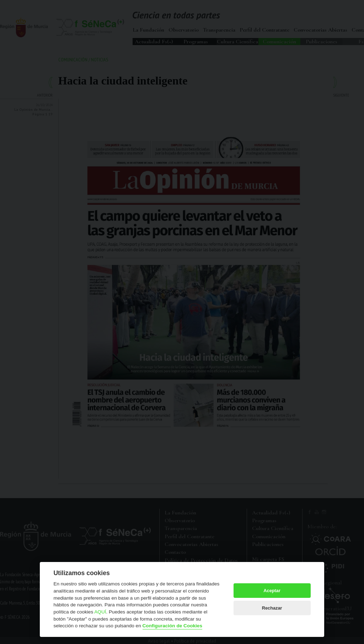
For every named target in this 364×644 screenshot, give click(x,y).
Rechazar (272, 608)
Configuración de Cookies (172, 626)
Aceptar (272, 591)
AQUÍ (100, 612)
